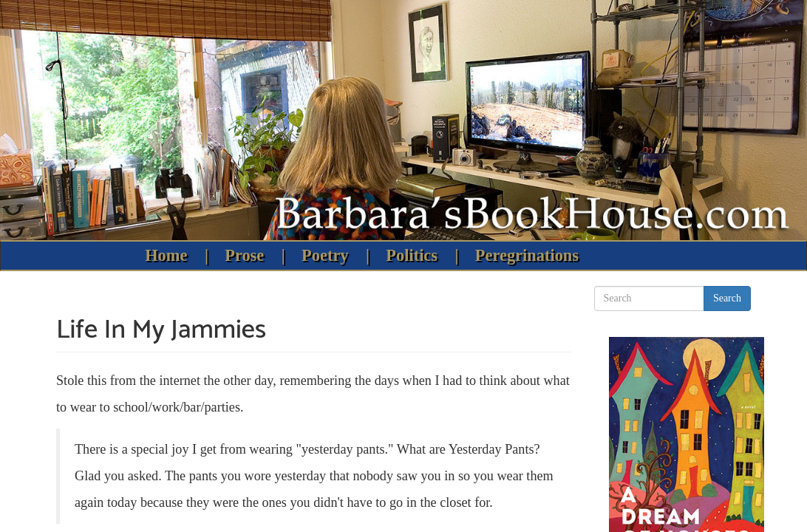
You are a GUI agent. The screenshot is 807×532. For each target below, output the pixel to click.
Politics (412, 255)
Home (166, 255)
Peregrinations (527, 255)
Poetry (325, 255)
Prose (244, 255)
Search (727, 298)
